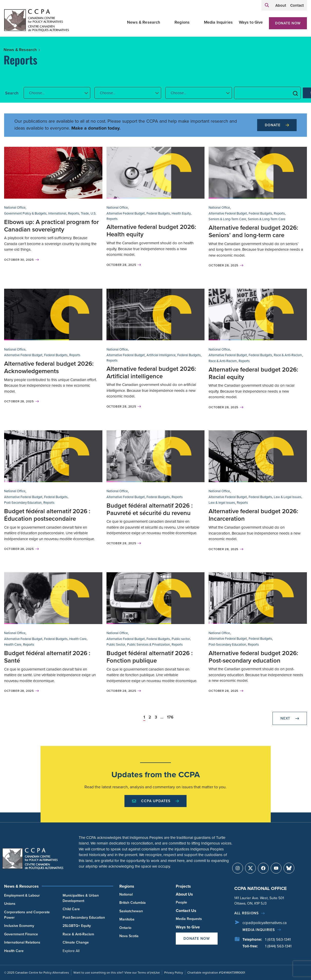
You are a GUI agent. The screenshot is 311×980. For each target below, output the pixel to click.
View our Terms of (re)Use (142, 972)
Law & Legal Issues (288, 497)
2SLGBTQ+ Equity (77, 926)
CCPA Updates (156, 801)
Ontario (125, 928)
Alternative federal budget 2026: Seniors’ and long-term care (253, 231)
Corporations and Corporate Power (27, 915)
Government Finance (21, 934)
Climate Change (76, 942)
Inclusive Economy (19, 926)
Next (290, 718)
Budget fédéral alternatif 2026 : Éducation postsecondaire (47, 515)
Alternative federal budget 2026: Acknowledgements (49, 367)
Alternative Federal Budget (126, 213)
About (281, 5)
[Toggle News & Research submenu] (167, 22)
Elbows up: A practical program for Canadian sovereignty (51, 226)
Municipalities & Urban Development (81, 898)
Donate (277, 125)
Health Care (78, 639)
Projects (183, 886)
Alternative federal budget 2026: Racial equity (253, 373)
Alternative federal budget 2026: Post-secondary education (253, 657)
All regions (246, 913)
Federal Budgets (158, 213)
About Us (184, 894)
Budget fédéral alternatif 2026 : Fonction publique (150, 657)
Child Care (71, 909)
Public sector (181, 639)
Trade (85, 213)
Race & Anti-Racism (288, 355)
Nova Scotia (129, 936)
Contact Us (186, 911)
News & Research (144, 22)
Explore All (71, 951)
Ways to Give (251, 22)
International (57, 213)
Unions (10, 904)
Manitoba (127, 919)
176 (170, 717)
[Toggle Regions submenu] (196, 22)
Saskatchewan (131, 911)
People (181, 902)
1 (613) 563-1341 (278, 939)
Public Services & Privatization (148, 644)
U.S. (94, 213)
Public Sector (116, 644)
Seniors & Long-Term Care (227, 219)
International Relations (22, 942)
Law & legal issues (222, 502)
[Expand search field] (267, 5)
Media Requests (189, 919)
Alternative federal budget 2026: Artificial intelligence (151, 372)
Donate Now (288, 23)
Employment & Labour (22, 895)
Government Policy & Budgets (25, 213)
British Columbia (133, 903)
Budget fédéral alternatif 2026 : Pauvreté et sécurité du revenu (150, 509)
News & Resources (21, 886)
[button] (57, 93)
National (126, 894)
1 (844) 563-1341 (278, 946)
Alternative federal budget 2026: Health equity (151, 230)
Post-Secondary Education (23, 502)
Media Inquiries (218, 22)
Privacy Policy (174, 972)
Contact (297, 5)
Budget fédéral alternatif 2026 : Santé (47, 657)
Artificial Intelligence (161, 355)
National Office (15, 207)
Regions (182, 22)
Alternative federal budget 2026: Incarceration (253, 515)
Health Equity (181, 213)
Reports (74, 213)
